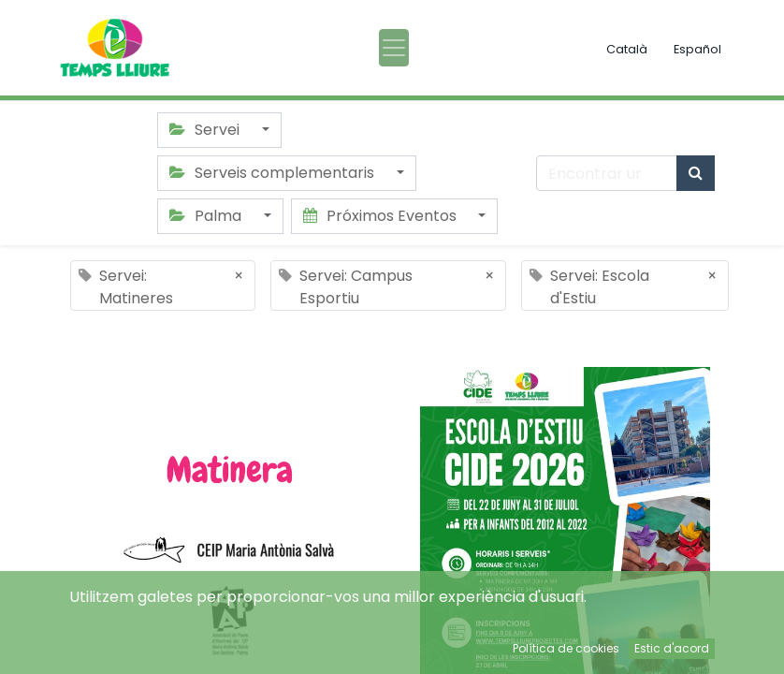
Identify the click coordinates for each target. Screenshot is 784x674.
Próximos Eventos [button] (382, 216)
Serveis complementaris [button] (274, 173)
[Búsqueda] (696, 173)
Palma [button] (207, 216)
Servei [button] (206, 130)
